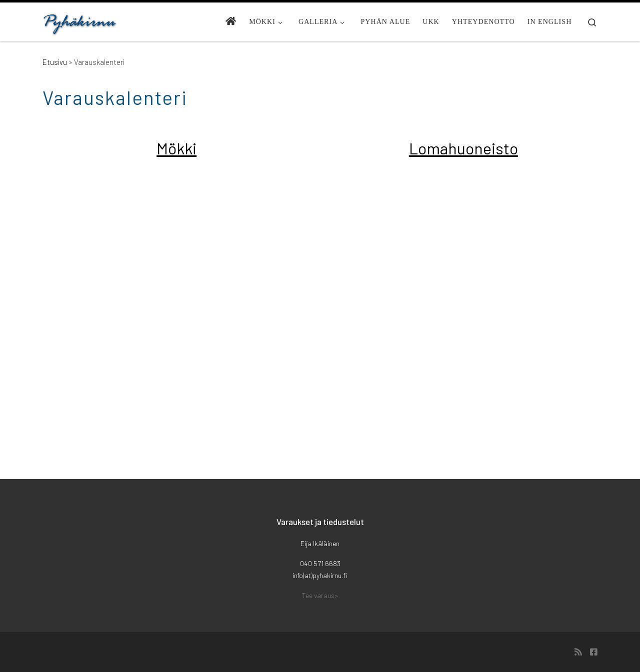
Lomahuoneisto (463, 148)
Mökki (176, 148)
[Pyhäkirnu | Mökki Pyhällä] (80, 21)
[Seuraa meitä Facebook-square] (594, 652)
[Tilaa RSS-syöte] (578, 652)
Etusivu (55, 62)
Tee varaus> (320, 595)
